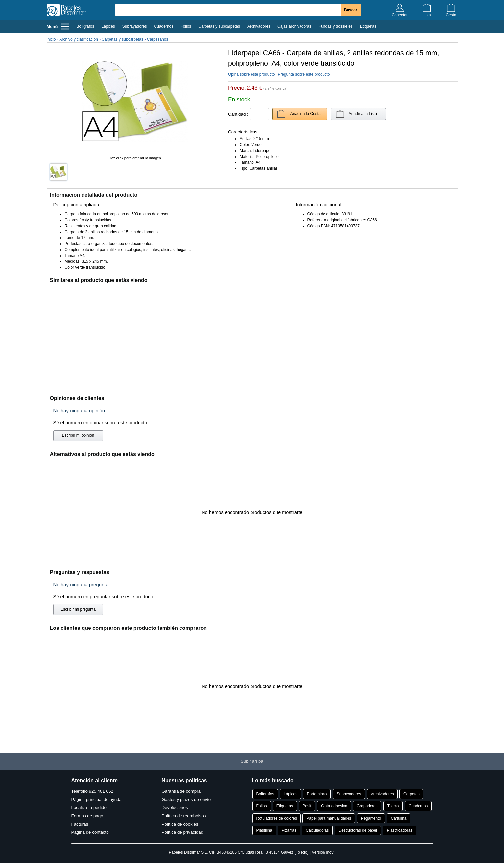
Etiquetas (368, 26)
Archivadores (259, 26)
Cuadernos (164, 26)
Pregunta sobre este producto (304, 74)
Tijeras (393, 806)
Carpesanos (158, 39)
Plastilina (264, 830)
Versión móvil (323, 852)
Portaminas (317, 794)
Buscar (351, 10)
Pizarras (289, 830)
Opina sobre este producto (251, 74)
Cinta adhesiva (334, 806)
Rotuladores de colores (277, 818)
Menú (58, 26)
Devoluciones (175, 808)
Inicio (51, 39)
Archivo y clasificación (79, 39)
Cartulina (398, 818)
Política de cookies (180, 824)
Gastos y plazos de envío (186, 799)
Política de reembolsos (184, 816)
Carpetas (411, 794)
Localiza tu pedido (89, 808)
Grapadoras (367, 806)
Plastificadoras (399, 830)
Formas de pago (87, 816)
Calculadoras (317, 830)
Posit (307, 806)
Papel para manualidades (329, 818)
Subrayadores (135, 26)
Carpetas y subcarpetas (219, 26)
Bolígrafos (85, 26)
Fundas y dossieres (336, 26)
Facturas (80, 824)
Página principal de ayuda (96, 799)
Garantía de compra (181, 791)
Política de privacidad (183, 832)
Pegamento (371, 818)
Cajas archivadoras (294, 26)
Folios (186, 26)
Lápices (108, 26)
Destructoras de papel (358, 830)
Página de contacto (90, 832)
